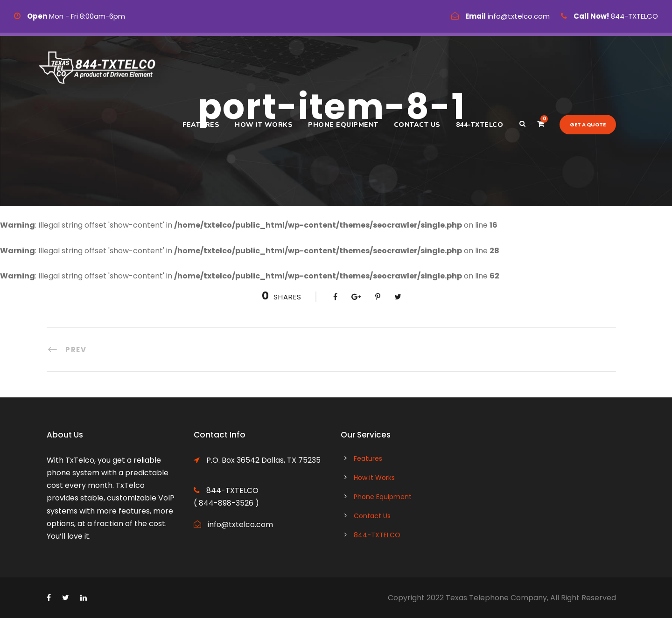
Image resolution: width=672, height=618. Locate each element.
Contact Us (417, 125)
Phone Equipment (343, 125)
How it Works (264, 125)
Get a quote (588, 125)
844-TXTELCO (480, 125)
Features (201, 125)
